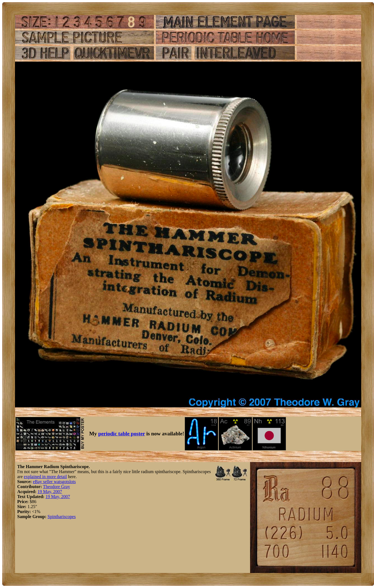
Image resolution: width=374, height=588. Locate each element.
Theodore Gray (57, 487)
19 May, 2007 (50, 492)
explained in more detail (45, 477)
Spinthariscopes (62, 517)
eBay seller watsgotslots (54, 482)
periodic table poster (122, 434)
